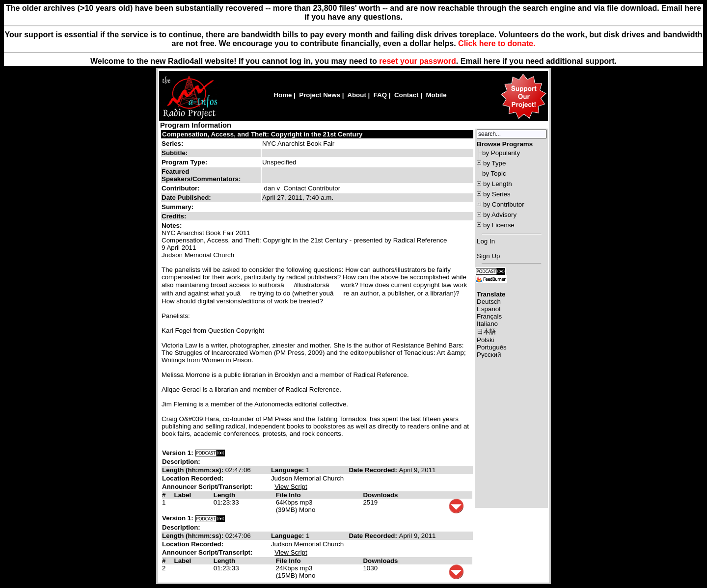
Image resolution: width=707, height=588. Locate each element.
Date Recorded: (374, 470)
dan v (272, 188)
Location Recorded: (193, 478)
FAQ (380, 95)
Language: (288, 470)
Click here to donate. (497, 43)
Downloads (380, 495)
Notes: (173, 226)
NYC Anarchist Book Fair (298, 144)
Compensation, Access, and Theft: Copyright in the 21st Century (262, 134)
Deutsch (489, 302)
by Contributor (504, 204)
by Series (497, 194)
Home (283, 95)
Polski (486, 340)
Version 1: (178, 453)
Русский (489, 355)
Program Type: (184, 162)
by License (499, 225)
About (357, 95)
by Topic (494, 174)
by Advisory (500, 215)
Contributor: (181, 188)
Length (224, 495)
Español (489, 309)
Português (492, 347)
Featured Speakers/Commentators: (201, 175)
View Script (291, 487)
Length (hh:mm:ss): (194, 470)
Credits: (175, 216)
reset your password (418, 61)
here (492, 61)
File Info (288, 495)
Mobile (436, 95)
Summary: (178, 207)
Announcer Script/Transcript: (207, 487)
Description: (181, 462)
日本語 (486, 332)
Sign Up (488, 256)
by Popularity (501, 153)
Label (182, 495)
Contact (407, 95)
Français (489, 316)
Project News (320, 95)
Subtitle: (175, 153)
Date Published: (186, 198)
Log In (486, 241)
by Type (494, 163)
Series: (172, 144)
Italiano (487, 324)
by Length (498, 184)
